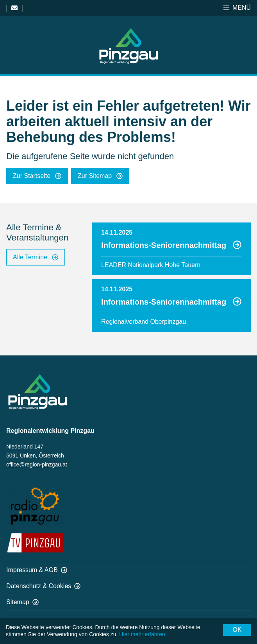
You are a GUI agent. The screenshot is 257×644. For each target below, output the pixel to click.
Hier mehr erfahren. (143, 634)
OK (237, 630)
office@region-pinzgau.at (37, 465)
